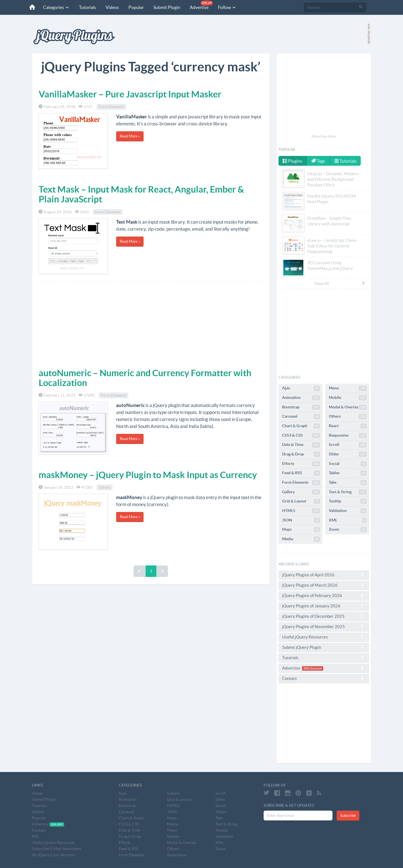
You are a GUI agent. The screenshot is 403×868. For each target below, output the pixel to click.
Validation (348, 511)
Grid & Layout (301, 501)
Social (348, 464)
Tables (348, 473)
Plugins (292, 161)
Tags (318, 161)
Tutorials (87, 7)
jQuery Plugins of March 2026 (324, 585)
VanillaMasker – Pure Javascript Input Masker (130, 94)
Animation (301, 398)
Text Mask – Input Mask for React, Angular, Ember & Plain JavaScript (141, 194)
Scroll (348, 445)
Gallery (301, 492)
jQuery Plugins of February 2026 (324, 595)
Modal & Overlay (348, 407)
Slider (348, 454)
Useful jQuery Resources (324, 637)
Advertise (201, 5)
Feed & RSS (301, 473)
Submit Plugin (167, 7)
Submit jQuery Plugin (324, 647)
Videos (112, 7)
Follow (227, 7)
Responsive (348, 436)
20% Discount (313, 668)
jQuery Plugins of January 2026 (324, 606)
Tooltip (348, 501)
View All (340, 283)
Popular (136, 7)
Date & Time (301, 445)
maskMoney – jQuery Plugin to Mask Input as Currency (148, 475)
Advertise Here (324, 136)
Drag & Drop (301, 454)
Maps (301, 530)
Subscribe (348, 816)
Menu (348, 388)
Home (37, 793)
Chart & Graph (301, 426)
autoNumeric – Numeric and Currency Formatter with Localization (145, 378)
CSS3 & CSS (301, 436)
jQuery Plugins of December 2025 (324, 616)
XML (348, 520)
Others (105, 487)
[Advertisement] (151, 323)
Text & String (348, 492)
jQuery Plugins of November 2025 (324, 626)
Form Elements (111, 107)
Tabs (348, 483)
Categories (56, 7)
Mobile (348, 398)
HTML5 (301, 511)
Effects (301, 464)
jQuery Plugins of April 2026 (324, 575)
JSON (301, 520)
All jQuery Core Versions (54, 855)
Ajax (301, 388)
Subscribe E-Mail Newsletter (57, 849)
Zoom (348, 530)
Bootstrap (301, 407)
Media (301, 539)
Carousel (301, 417)
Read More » (130, 136)
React (348, 426)
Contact (324, 678)
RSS (35, 836)
